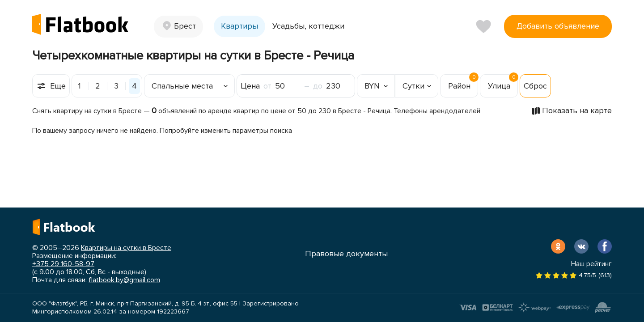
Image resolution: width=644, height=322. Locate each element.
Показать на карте (577, 110)
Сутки (413, 86)
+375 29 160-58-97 (63, 264)
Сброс (535, 86)
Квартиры (239, 26)
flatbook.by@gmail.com (124, 280)
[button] (178, 27)
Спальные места (182, 86)
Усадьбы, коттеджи (308, 26)
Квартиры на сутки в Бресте (126, 248)
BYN (372, 86)
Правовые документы (346, 254)
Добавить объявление (558, 26)
